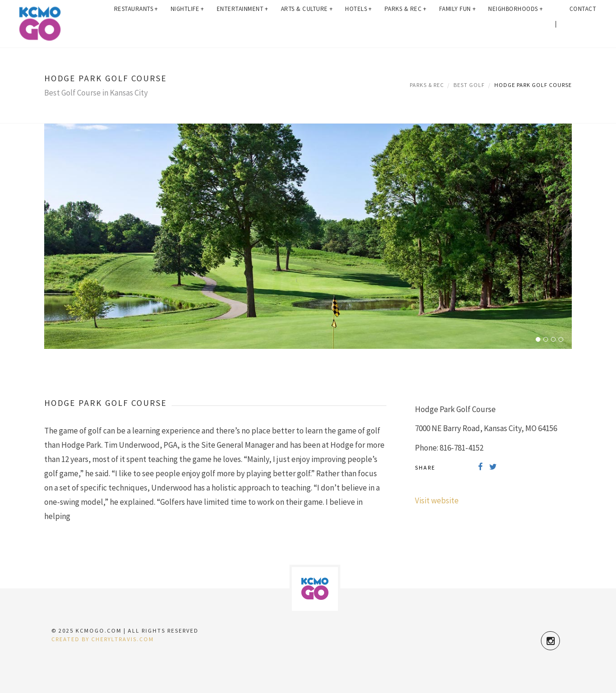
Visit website (437, 500)
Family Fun (458, 24)
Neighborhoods (515, 24)
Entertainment (243, 24)
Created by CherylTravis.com (103, 639)
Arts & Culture (307, 24)
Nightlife (188, 24)
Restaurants (136, 24)
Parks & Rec (406, 24)
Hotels (359, 24)
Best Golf (469, 85)
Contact (583, 24)
